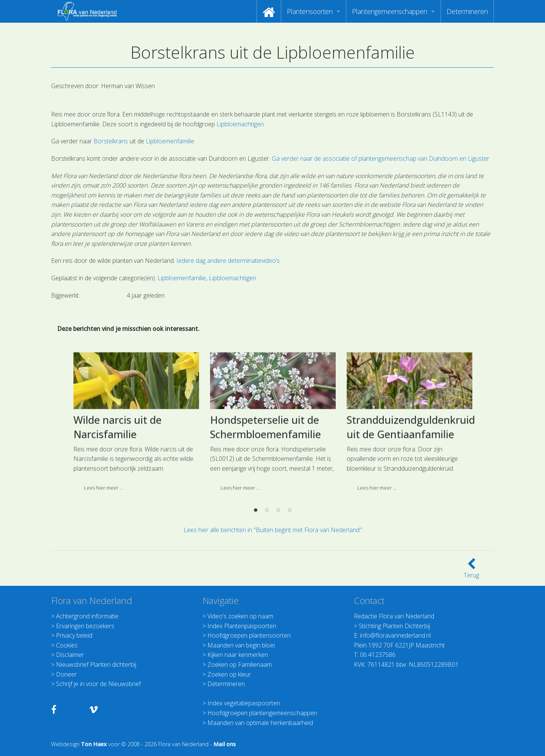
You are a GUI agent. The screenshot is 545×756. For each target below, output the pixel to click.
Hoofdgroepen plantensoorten (249, 635)
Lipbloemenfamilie (170, 141)
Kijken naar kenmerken (238, 655)
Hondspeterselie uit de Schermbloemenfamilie (265, 474)
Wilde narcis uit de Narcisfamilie (118, 474)
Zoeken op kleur (229, 674)
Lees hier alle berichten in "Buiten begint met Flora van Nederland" (273, 530)
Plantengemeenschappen (390, 11)
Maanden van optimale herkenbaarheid (260, 723)
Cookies (67, 645)
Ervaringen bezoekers (85, 626)
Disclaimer (70, 655)
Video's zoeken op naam (240, 616)
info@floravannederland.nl (395, 635)
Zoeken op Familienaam (240, 664)
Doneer (66, 674)
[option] (136, 471)
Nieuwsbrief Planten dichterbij (96, 664)
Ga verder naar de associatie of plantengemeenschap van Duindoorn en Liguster (381, 158)
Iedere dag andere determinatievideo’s (228, 261)
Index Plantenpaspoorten (242, 626)
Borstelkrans (111, 141)
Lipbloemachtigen (240, 124)
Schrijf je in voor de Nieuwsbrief (98, 684)
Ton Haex (94, 744)
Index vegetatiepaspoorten (244, 703)
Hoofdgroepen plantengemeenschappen (262, 713)
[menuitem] (269, 11)
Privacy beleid (74, 635)
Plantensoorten (310, 11)
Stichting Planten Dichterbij (394, 626)
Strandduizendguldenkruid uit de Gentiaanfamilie (411, 474)
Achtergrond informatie (87, 616)
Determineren (467, 11)
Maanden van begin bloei (241, 645)
